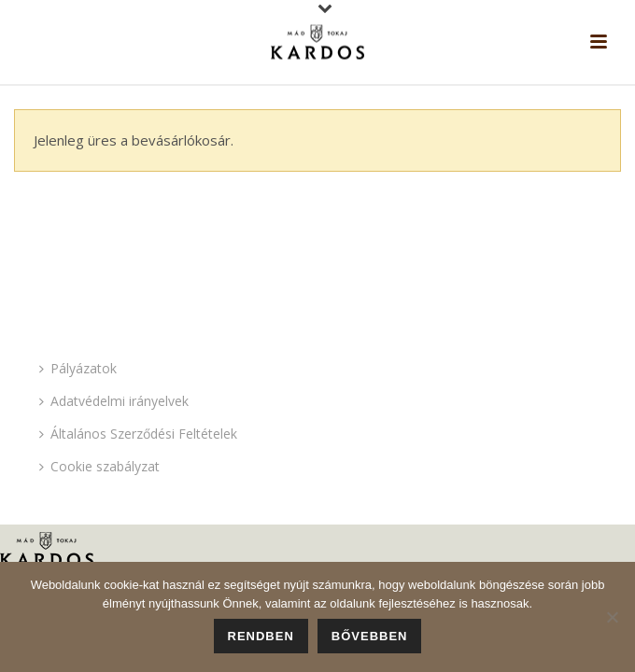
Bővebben (370, 636)
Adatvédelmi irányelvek (114, 401)
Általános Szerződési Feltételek (138, 434)
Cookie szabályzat (99, 466)
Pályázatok (78, 368)
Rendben (261, 636)
